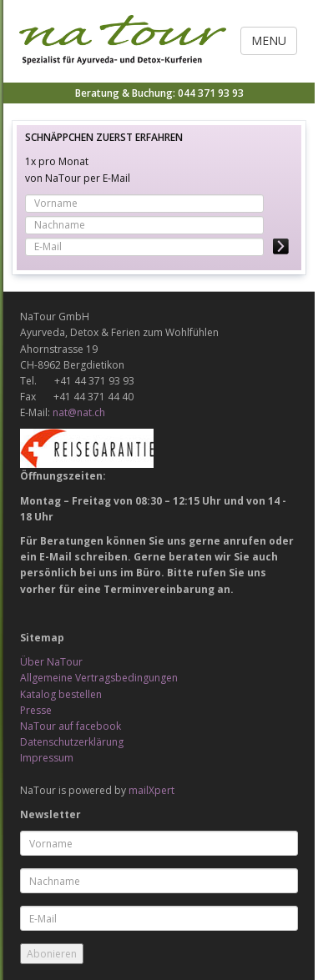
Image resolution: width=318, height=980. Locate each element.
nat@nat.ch (79, 412)
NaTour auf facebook (71, 726)
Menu (269, 40)
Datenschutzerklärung (72, 742)
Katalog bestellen (61, 694)
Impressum (47, 758)
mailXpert (151, 790)
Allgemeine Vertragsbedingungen (99, 678)
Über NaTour (51, 662)
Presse (36, 710)
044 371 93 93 (211, 93)
